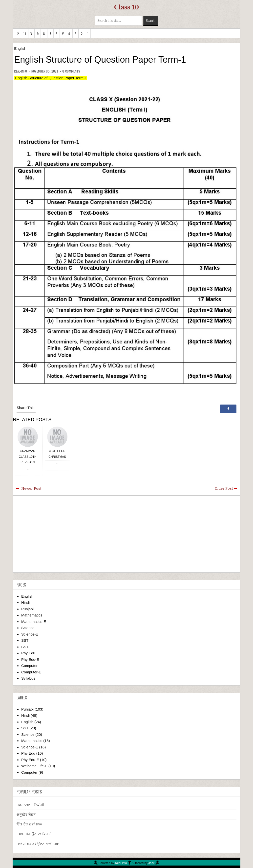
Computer (29, 666)
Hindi (25, 602)
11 (25, 34)
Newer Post (31, 488)
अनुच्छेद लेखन (26, 815)
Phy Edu (28, 653)
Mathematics (32, 615)
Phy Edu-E (30, 659)
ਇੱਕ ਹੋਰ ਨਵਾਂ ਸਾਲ (29, 824)
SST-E (27, 647)
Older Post (224, 488)
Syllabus (28, 678)
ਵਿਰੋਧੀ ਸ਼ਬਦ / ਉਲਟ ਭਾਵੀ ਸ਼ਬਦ (39, 844)
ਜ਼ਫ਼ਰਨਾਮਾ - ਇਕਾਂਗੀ (30, 805)
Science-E (30, 634)
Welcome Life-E (34, 766)
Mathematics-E (34, 622)
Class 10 (126, 7)
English (20, 48)
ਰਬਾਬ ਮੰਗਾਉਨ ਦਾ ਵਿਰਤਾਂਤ (35, 834)
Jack (152, 863)
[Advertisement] (126, 534)
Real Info (121, 863)
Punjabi (27, 609)
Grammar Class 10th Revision (28, 457)
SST (25, 640)
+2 (17, 34)
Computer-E (31, 672)
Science (28, 628)
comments (71, 71)
